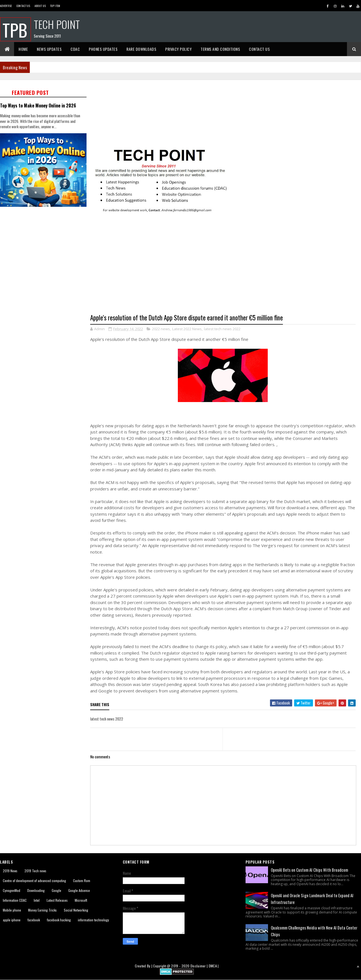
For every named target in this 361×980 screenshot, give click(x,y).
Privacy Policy (178, 49)
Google (56, 890)
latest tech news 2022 (222, 329)
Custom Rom (82, 881)
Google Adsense (79, 890)
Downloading (36, 890)
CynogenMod (12, 890)
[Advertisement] (45, 248)
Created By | (144, 966)
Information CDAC (15, 900)
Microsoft (81, 900)
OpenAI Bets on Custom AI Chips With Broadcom (309, 870)
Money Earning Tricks (42, 910)
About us (40, 6)
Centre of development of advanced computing (34, 881)
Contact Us (23, 6)
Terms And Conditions (220, 49)
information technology (93, 920)
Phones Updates (103, 49)
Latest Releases (57, 900)
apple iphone (12, 920)
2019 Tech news (35, 871)
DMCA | (214, 966)
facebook (34, 920)
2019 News (10, 871)
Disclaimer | (200, 966)
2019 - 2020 (180, 966)
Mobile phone (12, 910)
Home (23, 49)
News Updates (49, 49)
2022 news (161, 329)
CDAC (75, 49)
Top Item (55, 6)
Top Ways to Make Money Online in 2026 (38, 105)
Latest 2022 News (187, 329)
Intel (37, 900)
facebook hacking (59, 920)
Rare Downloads (141, 49)
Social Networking (76, 910)
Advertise (6, 6)
